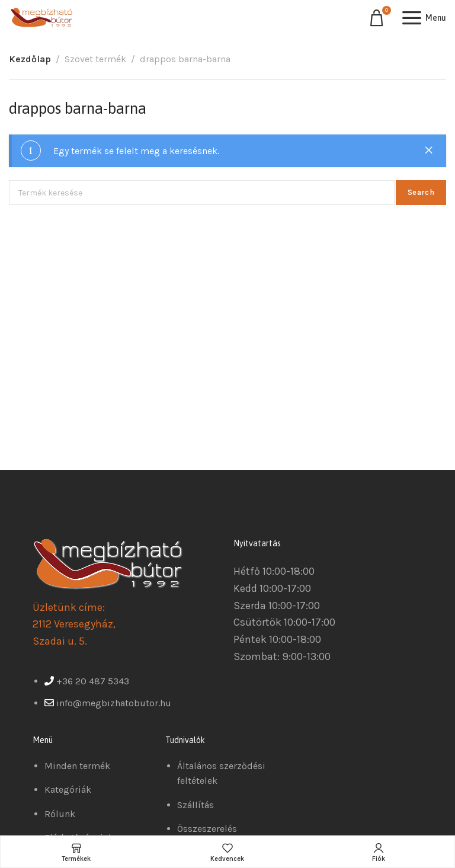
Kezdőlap (30, 59)
